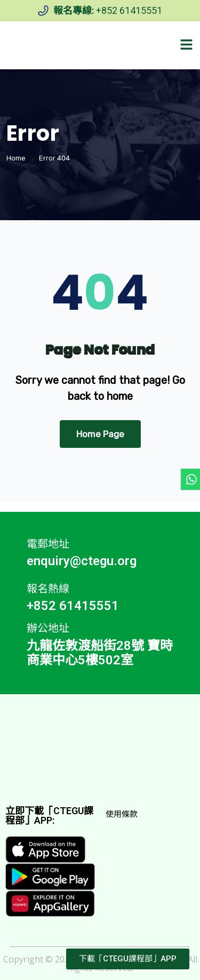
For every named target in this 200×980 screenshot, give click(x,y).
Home (16, 158)
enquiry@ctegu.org (82, 561)
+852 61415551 (129, 10)
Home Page (100, 434)
